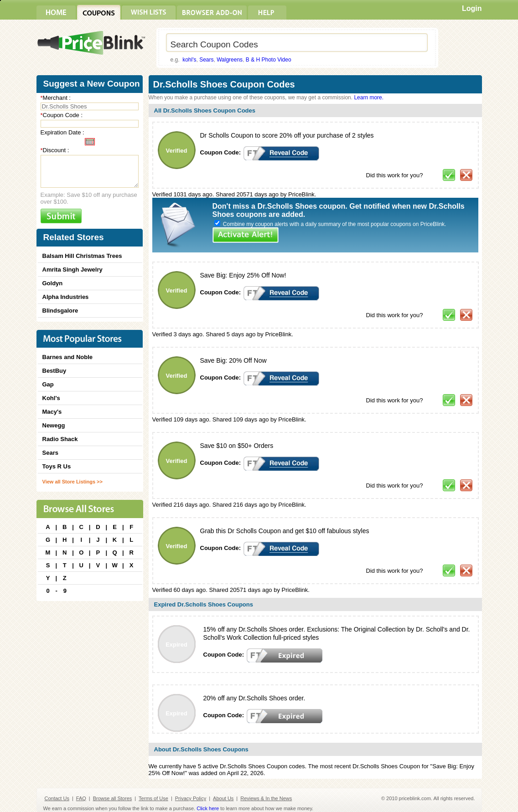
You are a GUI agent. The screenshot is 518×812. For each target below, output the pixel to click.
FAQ (81, 798)
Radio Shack (60, 439)
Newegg (54, 425)
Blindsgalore (60, 311)
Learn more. (369, 98)
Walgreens (230, 60)
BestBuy (54, 371)
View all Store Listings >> (73, 482)
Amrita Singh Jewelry (73, 270)
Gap (48, 384)
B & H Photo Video (269, 60)
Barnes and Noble (68, 357)
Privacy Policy (191, 798)
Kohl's (51, 398)
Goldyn (53, 283)
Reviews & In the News (266, 798)
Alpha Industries (66, 297)
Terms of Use (153, 798)
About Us (223, 798)
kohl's (189, 60)
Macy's (52, 412)
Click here (208, 808)
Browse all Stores (113, 798)
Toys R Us (57, 466)
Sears (206, 60)
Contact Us (57, 798)
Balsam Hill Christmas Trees (82, 256)
